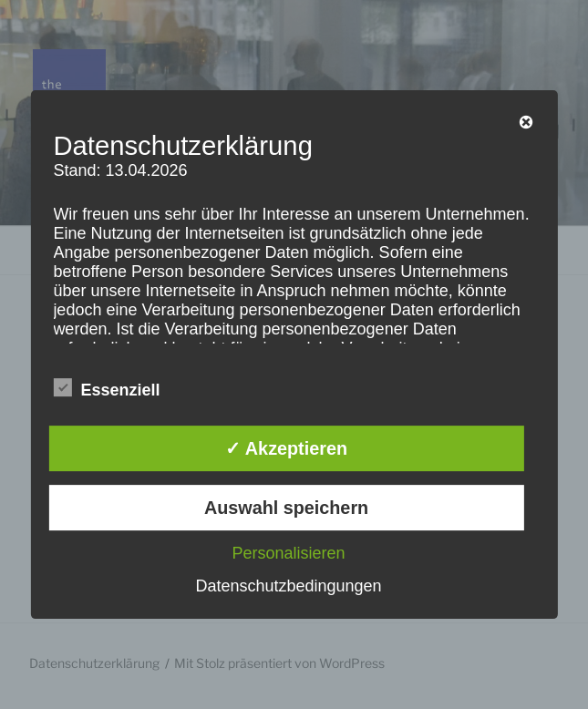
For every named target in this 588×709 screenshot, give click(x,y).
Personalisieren (288, 553)
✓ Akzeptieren (286, 448)
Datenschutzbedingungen (288, 586)
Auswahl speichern (286, 508)
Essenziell (106, 388)
